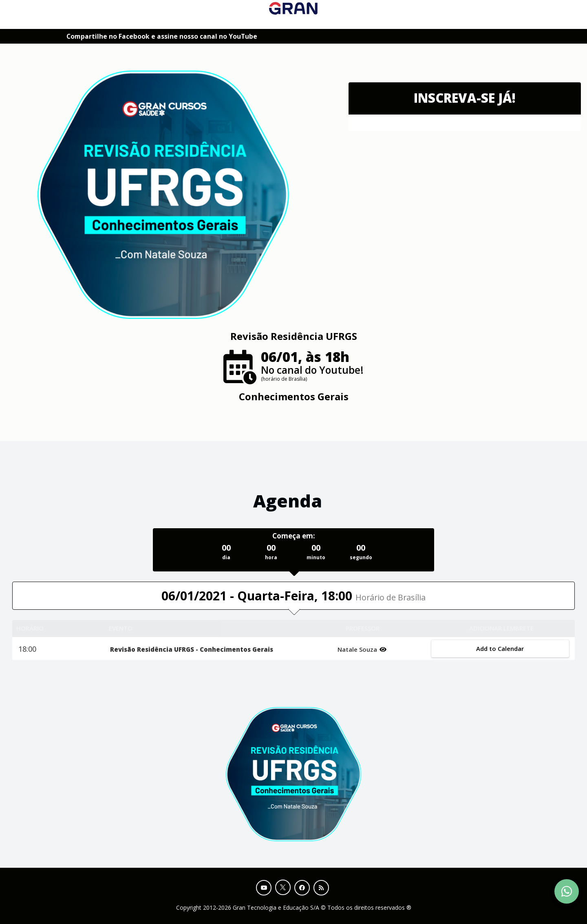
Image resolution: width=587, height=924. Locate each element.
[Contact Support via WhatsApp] (567, 891)
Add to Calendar (500, 648)
